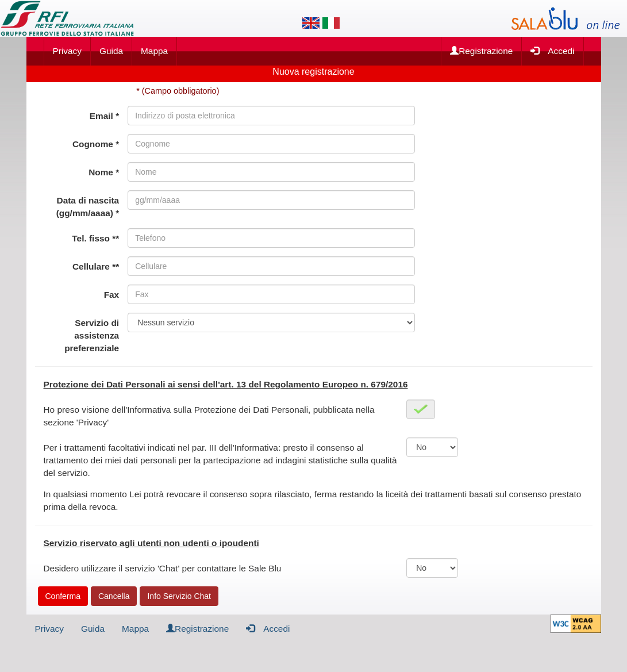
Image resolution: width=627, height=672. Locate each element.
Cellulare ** (96, 266)
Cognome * (96, 144)
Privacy (67, 51)
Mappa (154, 51)
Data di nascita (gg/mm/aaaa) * (88, 207)
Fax (112, 295)
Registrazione (481, 51)
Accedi (552, 50)
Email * (104, 116)
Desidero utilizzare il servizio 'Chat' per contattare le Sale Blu (163, 568)
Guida (111, 51)
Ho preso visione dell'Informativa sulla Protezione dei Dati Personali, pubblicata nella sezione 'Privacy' (209, 416)
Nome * (104, 172)
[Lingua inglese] (311, 23)
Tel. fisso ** (95, 238)
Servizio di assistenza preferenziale (92, 335)
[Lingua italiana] (331, 23)
